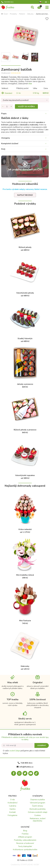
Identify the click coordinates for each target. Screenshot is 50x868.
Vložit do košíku (26, 107)
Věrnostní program (37, 803)
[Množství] (7, 107)
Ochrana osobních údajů (38, 812)
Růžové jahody (25, 247)
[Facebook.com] (14, 773)
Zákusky (30, 14)
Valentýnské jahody (25, 293)
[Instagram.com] (19, 773)
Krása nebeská (25, 529)
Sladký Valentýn (25, 339)
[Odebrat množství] (3, 107)
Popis (4, 114)
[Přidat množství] (11, 107)
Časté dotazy (38, 806)
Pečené (22, 14)
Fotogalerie (12, 815)
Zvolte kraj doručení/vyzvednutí (16, 100)
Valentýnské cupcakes (25, 475)
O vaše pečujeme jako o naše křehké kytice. (24, 752)
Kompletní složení (10, 144)
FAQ (3, 149)
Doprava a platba (38, 800)
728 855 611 (7, 2)
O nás (12, 800)
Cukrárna (13, 806)
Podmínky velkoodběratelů (25, 840)
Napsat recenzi (25, 195)
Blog (25, 831)
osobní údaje (15, 751)
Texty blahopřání (25, 846)
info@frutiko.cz (25, 767)
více (30, 84)
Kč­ (46, 2)
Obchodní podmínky (37, 809)
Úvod (4, 14)
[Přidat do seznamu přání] (47, 19)
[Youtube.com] (31, 773)
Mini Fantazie (25, 621)
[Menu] (47, 8)
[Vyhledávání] (32, 8)
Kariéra (12, 809)
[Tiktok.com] (36, 773)
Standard (8, 93)
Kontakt (12, 812)
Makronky (25, 666)
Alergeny (6, 138)
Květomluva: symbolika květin (25, 850)
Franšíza (25, 834)
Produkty (13, 14)
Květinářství (12, 803)
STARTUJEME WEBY (30, 865)
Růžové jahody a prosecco (25, 430)
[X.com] (25, 773)
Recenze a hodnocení (25, 843)
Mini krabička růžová (25, 575)
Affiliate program (25, 837)
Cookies (38, 815)
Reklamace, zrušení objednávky (38, 820)
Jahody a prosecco (25, 384)
